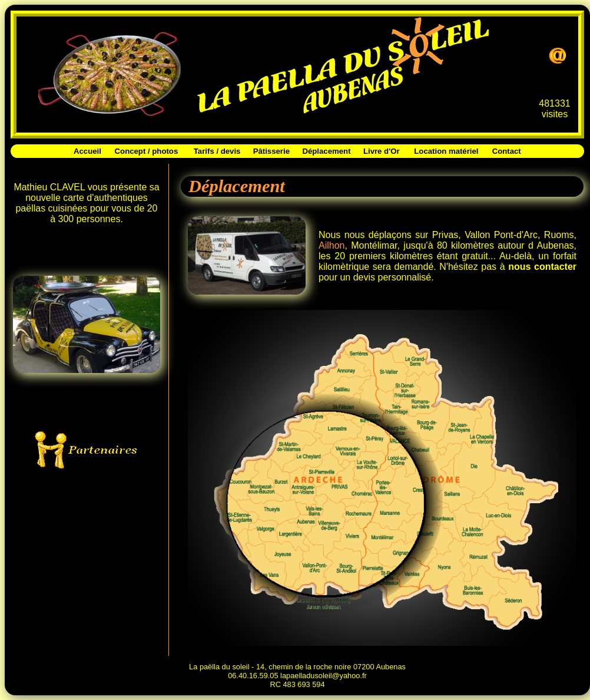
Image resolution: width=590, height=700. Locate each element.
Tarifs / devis (217, 151)
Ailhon (332, 245)
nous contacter (542, 267)
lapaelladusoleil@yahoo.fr (324, 676)
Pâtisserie (271, 151)
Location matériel (446, 151)
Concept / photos (147, 151)
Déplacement (326, 151)
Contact (507, 151)
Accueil (87, 151)
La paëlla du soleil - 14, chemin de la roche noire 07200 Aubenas (297, 667)
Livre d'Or (382, 151)
